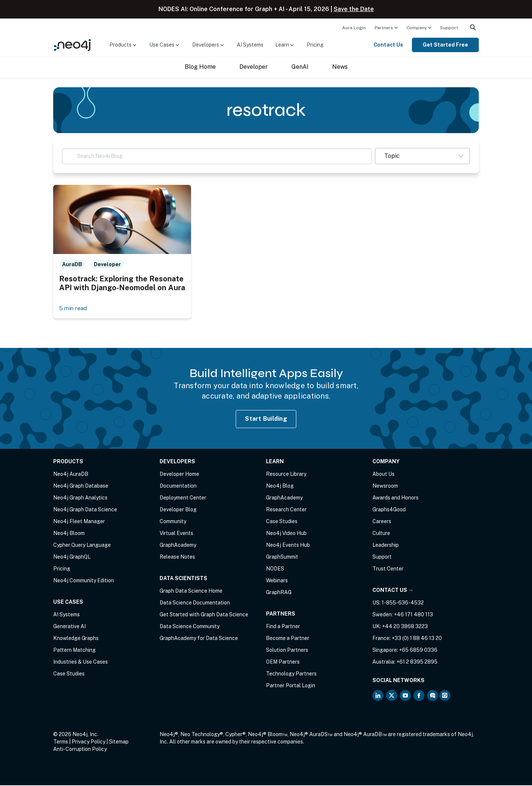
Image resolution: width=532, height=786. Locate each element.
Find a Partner (283, 627)
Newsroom (385, 487)
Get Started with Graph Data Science (204, 615)
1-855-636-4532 (403, 603)
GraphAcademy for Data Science (199, 639)
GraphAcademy (178, 546)
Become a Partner (288, 639)
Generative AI (69, 627)
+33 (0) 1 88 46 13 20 (417, 639)
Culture (381, 534)
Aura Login (354, 28)
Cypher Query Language (82, 546)
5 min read (74, 309)
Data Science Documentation (195, 603)
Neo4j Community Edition (83, 581)
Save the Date (354, 9)
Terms (61, 742)
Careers (382, 522)
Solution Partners (287, 651)
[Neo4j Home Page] (72, 45)
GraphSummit (282, 558)
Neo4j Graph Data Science (85, 510)
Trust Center (388, 569)
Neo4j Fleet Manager (79, 522)
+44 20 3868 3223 (405, 627)
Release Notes (177, 558)
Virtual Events (176, 534)
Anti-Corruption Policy (80, 750)
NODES (275, 569)
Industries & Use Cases (81, 663)
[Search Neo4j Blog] (217, 156)
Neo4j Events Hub (288, 546)
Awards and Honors (395, 498)
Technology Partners (291, 674)
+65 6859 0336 (418, 651)
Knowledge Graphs (76, 639)
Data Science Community (190, 627)
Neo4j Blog (280, 487)
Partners (384, 28)
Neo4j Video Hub (286, 534)
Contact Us (388, 45)
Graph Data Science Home (191, 592)
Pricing (315, 45)
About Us (383, 475)
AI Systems (250, 45)
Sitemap (119, 742)
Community (173, 522)
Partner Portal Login (291, 686)
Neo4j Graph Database (81, 487)
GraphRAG (279, 593)
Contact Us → (393, 591)
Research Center (286, 510)
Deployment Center (183, 498)
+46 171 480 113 (413, 615)
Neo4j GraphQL (72, 558)
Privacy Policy (88, 742)
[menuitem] (354, 27)
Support (449, 28)
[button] (422, 156)
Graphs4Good (389, 510)
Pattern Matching (74, 651)
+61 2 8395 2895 (417, 663)
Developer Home (179, 475)
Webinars (277, 581)
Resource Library (286, 475)
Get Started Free (445, 45)
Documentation (178, 487)
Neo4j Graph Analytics (80, 498)
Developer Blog (178, 510)
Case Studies (69, 674)
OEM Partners (283, 663)
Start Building (266, 419)
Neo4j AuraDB (71, 475)
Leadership (386, 546)
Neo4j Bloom (69, 534)
